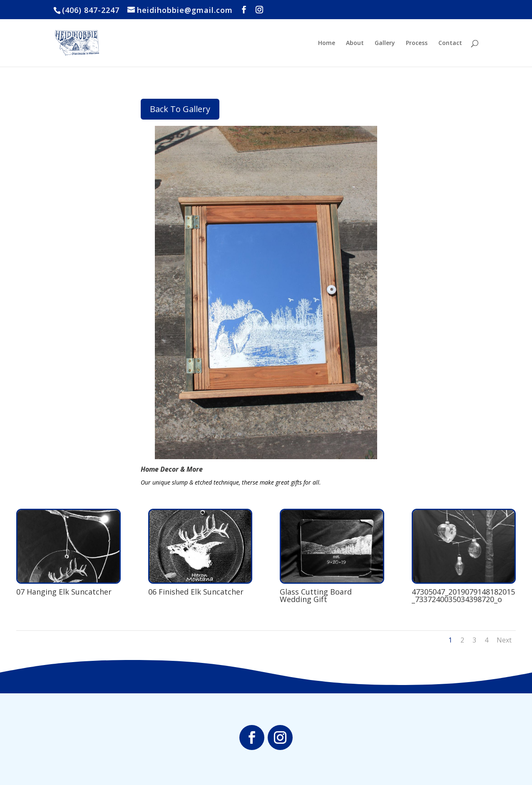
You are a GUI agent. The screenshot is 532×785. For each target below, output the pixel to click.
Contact (450, 43)
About (355, 43)
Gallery (385, 43)
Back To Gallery (180, 109)
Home (327, 43)
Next (504, 640)
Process (417, 43)
